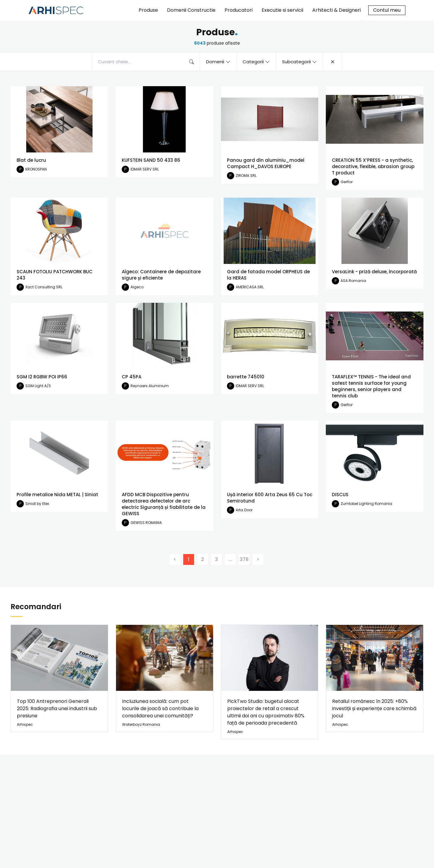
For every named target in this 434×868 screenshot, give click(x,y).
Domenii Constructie (191, 10)
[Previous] (175, 559)
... (230, 559)
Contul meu (387, 10)
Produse (148, 10)
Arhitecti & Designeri (337, 10)
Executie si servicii (282, 10)
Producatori (239, 10)
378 (244, 559)
